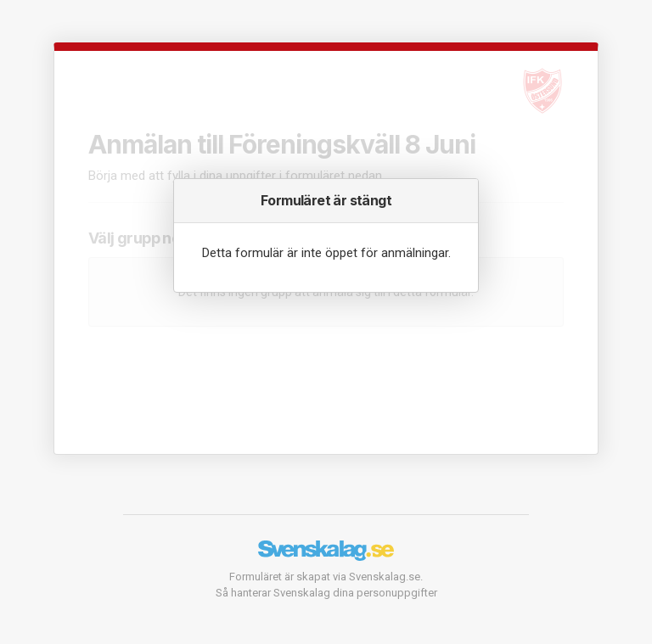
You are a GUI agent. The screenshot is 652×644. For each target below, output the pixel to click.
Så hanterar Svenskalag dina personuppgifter (326, 593)
